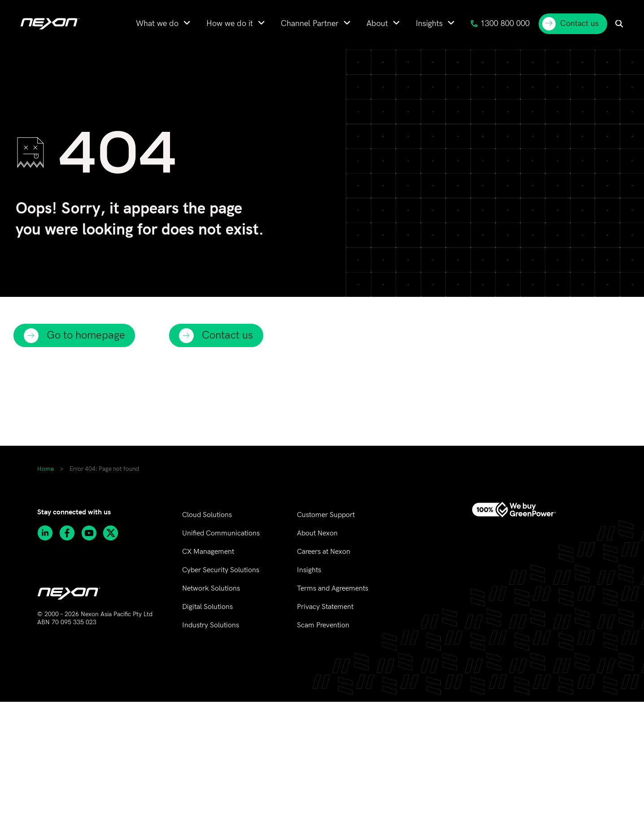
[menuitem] (163, 24)
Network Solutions (211, 589)
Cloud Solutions (207, 515)
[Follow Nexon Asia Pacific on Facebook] (70, 533)
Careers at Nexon (324, 552)
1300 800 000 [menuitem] (500, 24)
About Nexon (317, 533)
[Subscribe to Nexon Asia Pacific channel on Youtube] (92, 533)
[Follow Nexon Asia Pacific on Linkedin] (48, 533)
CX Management (208, 552)
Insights (309, 570)
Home (46, 469)
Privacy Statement (325, 607)
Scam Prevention (323, 625)
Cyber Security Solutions (221, 570)
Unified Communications (221, 533)
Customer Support (326, 515)
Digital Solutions (207, 607)
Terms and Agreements (333, 589)
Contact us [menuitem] (570, 24)
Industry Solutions (211, 625)
